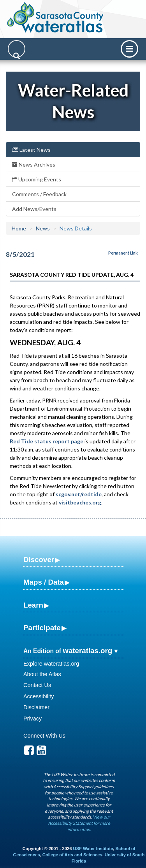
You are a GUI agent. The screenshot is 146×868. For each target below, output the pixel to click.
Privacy (33, 719)
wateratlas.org (87, 651)
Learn (33, 605)
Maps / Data (44, 582)
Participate (42, 628)
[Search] (17, 49)
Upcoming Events (37, 179)
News (43, 228)
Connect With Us (44, 736)
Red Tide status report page (47, 441)
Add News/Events (34, 209)
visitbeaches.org (80, 502)
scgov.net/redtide (79, 494)
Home (19, 228)
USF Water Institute (93, 849)
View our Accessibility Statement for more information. (79, 823)
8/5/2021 (20, 254)
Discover (39, 560)
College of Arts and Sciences (72, 855)
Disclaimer (36, 707)
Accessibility (39, 696)
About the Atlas (42, 674)
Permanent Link (123, 253)
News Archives (34, 164)
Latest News (31, 150)
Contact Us (37, 685)
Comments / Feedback (39, 194)
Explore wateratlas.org (51, 664)
